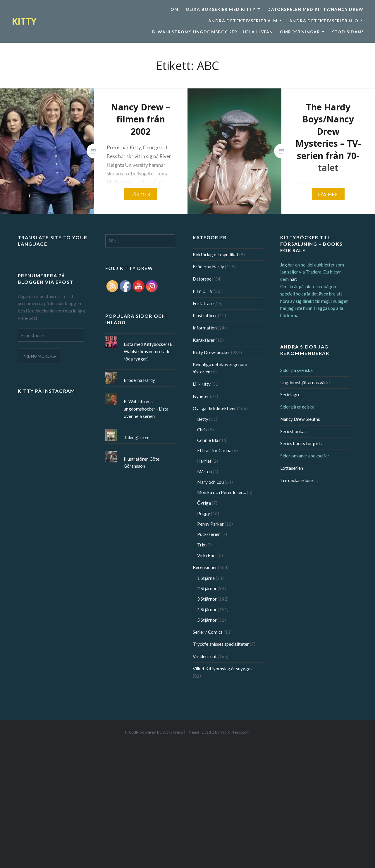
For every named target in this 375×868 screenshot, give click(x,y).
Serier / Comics (208, 632)
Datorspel (203, 279)
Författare (203, 303)
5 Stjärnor (207, 620)
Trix (201, 545)
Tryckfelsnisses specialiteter (221, 644)
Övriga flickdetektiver (214, 408)
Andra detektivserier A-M (243, 21)
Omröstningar (300, 32)
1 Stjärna (206, 578)
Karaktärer (204, 340)
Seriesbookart (294, 431)
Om (175, 9)
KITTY (24, 21)
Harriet (204, 461)
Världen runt (205, 656)
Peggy (204, 513)
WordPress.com (235, 732)
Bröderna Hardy (208, 266)
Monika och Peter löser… (222, 492)
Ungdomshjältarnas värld (305, 382)
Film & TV (203, 291)
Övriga (204, 503)
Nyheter (201, 396)
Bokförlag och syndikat (216, 254)
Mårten (204, 471)
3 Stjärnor (207, 599)
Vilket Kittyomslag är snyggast (223, 669)
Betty (203, 419)
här (293, 279)
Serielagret (291, 394)
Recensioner (205, 567)
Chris (202, 430)
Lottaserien (292, 468)
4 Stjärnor (207, 609)
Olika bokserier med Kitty (221, 9)
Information (205, 328)
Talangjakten (137, 438)
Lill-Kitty (202, 384)
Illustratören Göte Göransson (142, 463)
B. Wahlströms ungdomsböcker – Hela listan (213, 32)
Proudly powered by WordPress (154, 732)
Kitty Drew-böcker (211, 352)
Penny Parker (210, 524)
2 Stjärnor (207, 588)
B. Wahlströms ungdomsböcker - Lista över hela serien (146, 409)
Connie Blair (209, 440)
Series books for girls (301, 443)
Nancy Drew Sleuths (300, 419)
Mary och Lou (210, 482)
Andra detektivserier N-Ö (324, 21)
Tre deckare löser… (299, 480)
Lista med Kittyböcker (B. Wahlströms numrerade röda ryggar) (149, 351)
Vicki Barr (207, 555)
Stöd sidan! (348, 32)
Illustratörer (205, 315)
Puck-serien (209, 534)
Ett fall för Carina (214, 450)
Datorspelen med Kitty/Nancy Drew (315, 9)
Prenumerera (39, 356)
